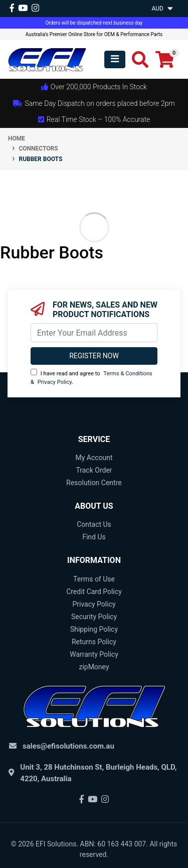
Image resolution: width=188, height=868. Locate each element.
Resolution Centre (94, 483)
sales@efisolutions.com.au (68, 746)
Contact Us (94, 524)
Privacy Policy (55, 382)
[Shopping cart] (165, 59)
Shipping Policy (94, 629)
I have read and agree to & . (91, 377)
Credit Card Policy (94, 592)
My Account (94, 458)
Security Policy (94, 617)
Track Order (94, 470)
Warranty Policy (94, 654)
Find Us (94, 537)
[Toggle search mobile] (137, 59)
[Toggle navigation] (115, 59)
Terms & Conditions (128, 374)
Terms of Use (94, 579)
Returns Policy (94, 642)
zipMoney (94, 667)
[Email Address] (94, 333)
